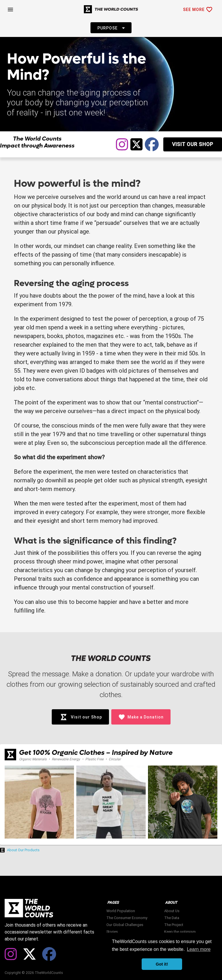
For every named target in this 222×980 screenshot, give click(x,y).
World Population (121, 911)
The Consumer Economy (127, 918)
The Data (172, 918)
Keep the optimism (180, 932)
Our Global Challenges (125, 925)
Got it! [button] (162, 964)
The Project (174, 925)
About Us (172, 911)
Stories (112, 932)
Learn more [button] (199, 949)
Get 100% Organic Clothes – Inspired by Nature (96, 753)
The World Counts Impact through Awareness (37, 142)
